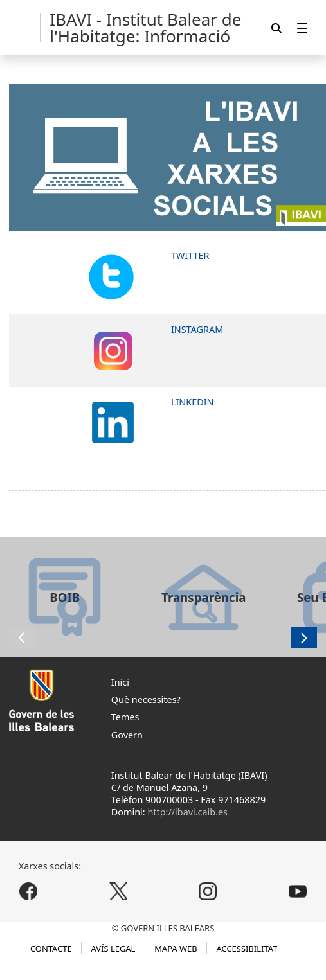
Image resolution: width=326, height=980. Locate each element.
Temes (125, 717)
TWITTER (190, 255)
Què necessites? (146, 699)
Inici (120, 682)
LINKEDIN (193, 402)
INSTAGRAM (197, 329)
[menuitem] (302, 28)
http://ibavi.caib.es (187, 812)
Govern (127, 735)
